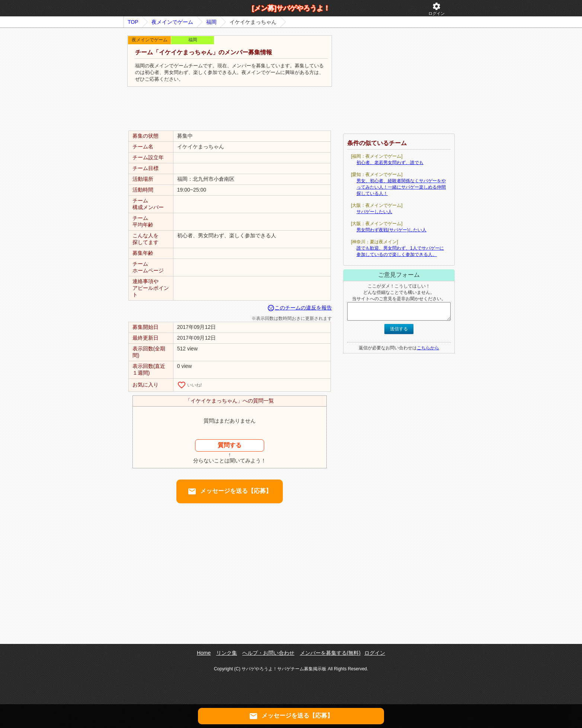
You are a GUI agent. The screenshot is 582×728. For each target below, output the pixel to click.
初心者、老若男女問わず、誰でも (390, 163)
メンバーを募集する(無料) (330, 653)
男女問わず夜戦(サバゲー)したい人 (391, 230)
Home (204, 653)
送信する (399, 329)
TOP (133, 22)
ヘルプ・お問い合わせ (268, 653)
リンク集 (227, 653)
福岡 (211, 22)
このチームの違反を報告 (300, 308)
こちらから (428, 348)
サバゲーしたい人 (374, 212)
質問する (230, 445)
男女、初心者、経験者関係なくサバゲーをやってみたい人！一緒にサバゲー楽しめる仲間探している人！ (401, 187)
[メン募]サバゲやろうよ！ (291, 8)
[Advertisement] (230, 109)
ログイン (436, 9)
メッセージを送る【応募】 (230, 491)
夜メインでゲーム (172, 22)
